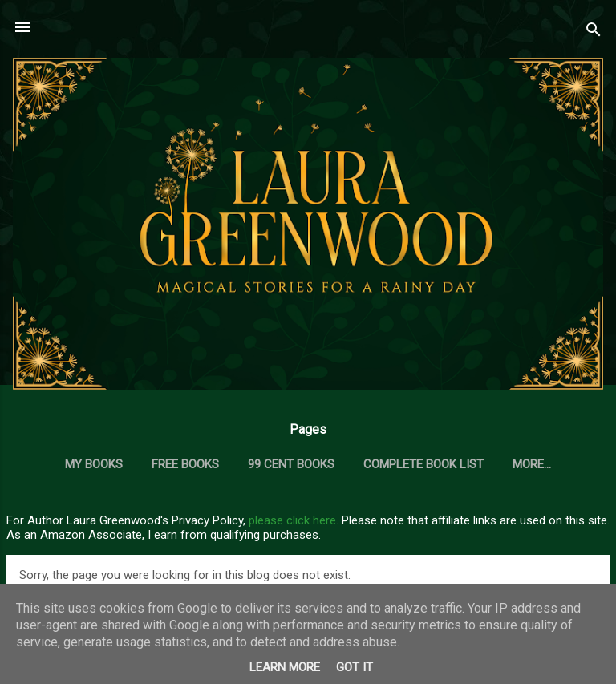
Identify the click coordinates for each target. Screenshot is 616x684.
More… (532, 464)
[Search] (594, 32)
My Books (94, 464)
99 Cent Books (291, 464)
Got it (355, 667)
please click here (292, 520)
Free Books (185, 464)
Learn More (285, 667)
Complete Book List (423, 464)
